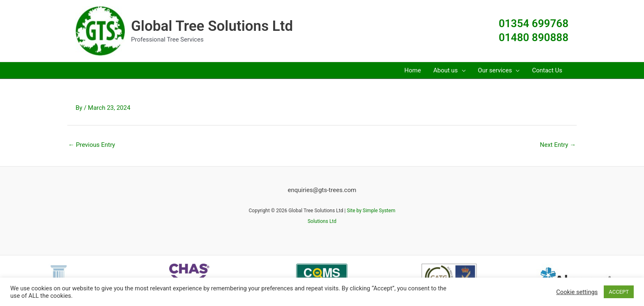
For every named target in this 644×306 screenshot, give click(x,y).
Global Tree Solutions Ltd (212, 26)
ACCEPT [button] (619, 292)
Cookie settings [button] (577, 292)
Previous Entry (92, 145)
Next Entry (558, 145)
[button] (462, 70)
